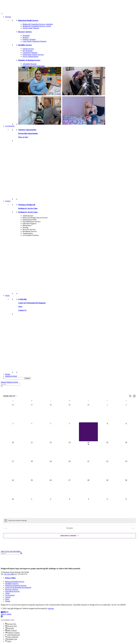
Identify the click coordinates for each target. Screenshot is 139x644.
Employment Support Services (33, 55)
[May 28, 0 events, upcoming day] (88, 488)
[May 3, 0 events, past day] (13, 432)
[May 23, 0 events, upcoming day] (126, 470)
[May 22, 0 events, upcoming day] (107, 470)
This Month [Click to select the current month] (69, 528)
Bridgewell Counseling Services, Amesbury (38, 24)
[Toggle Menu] (2, 14)
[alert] (70, 521)
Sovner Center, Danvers (31, 28)
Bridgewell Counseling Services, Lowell (37, 26)
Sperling (51, 608)
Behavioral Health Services (15, 582)
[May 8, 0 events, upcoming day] (107, 432)
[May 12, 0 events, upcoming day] (51, 451)
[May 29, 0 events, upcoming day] (107, 488)
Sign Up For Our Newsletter (11, 551)
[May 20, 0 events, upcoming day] (69, 470)
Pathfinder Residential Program (34, 66)
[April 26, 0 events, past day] (13, 413)
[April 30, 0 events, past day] (88, 413)
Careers (8, 201)
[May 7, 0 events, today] (88, 432)
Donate (8, 374)
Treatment (26, 35)
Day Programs (28, 51)
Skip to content (6, 614)
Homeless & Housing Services (16, 585)
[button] (2, 616)
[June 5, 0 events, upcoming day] (107, 507)
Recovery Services (12, 589)
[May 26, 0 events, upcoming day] (51, 488)
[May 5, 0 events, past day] (51, 432)
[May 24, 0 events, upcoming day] (13, 488)
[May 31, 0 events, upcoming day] (13, 507)
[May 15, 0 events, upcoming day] (107, 451)
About (7, 295)
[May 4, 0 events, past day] (32, 432)
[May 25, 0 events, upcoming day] (32, 488)
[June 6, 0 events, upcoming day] (126, 507)
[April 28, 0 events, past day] (51, 413)
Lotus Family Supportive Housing (34, 41)
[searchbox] (15, 378)
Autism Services (28, 49)
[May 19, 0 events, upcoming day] (51, 470)
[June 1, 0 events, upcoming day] (32, 507)
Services (8, 17)
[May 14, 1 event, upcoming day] (88, 451)
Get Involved (10, 126)
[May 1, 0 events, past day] (107, 413)
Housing (26, 37)
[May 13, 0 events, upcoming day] (69, 451)
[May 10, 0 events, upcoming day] (13, 451)
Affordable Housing (30, 64)
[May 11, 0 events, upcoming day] (32, 451)
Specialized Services (12, 591)
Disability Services (12, 584)
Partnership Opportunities (28, 133)
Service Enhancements (30, 56)
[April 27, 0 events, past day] (32, 413)
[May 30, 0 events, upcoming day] (126, 488)
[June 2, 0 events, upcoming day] (51, 507)
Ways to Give (23, 137)
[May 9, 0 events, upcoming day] (126, 432)
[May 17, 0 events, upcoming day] (13, 470)
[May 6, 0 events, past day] (69, 432)
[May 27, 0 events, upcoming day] (69, 488)
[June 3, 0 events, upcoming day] (69, 507)
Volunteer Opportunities (27, 130)
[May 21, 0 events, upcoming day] (88, 470)
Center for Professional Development (18, 587)
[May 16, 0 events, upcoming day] (126, 451)
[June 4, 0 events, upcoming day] (88, 507)
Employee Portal (11, 376)
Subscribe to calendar (68, 536)
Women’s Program (29, 39)
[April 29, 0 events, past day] (69, 413)
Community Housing (30, 53)
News (7, 599)
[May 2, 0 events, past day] (126, 413)
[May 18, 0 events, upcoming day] (32, 470)
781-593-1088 (9, 574)
